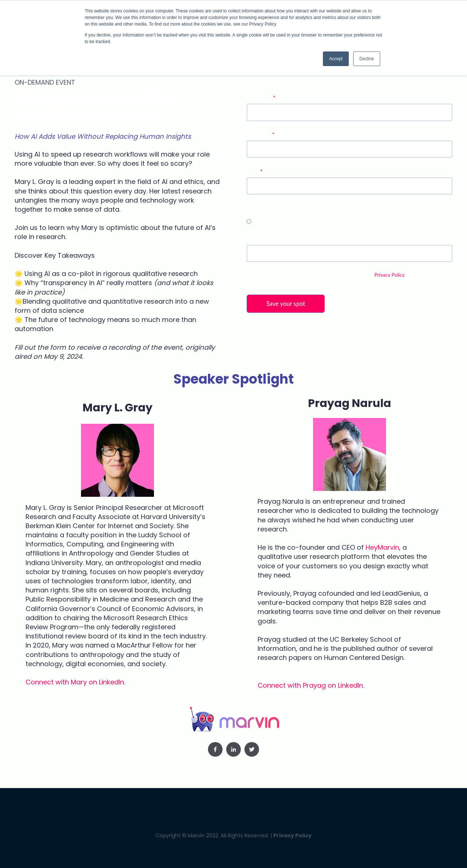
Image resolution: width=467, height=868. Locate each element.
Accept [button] (336, 59)
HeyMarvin (382, 547)
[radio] (350, 221)
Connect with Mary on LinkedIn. (75, 682)
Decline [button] (367, 59)
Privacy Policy (389, 275)
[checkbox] (350, 221)
